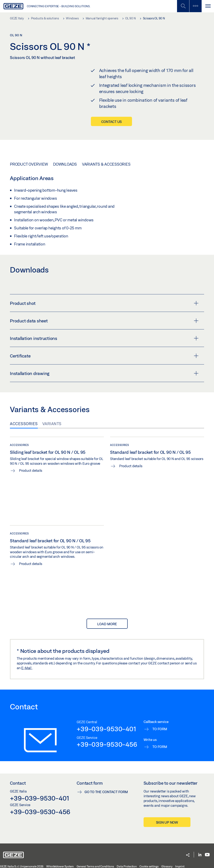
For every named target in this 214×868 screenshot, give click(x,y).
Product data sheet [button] (104, 321)
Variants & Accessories (106, 164)
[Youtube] (207, 855)
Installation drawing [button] (104, 373)
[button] (188, 855)
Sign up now (167, 822)
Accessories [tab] (24, 423)
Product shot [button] (104, 303)
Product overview (29, 164)
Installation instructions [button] (104, 338)
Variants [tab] (52, 423)
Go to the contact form (106, 792)
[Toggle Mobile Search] (183, 6)
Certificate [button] (104, 356)
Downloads (65, 164)
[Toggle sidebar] (195, 6)
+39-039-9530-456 (107, 744)
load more (107, 624)
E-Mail (27, 668)
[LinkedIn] (200, 855)
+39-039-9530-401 (106, 729)
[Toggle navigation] (208, 6)
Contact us (112, 122)
